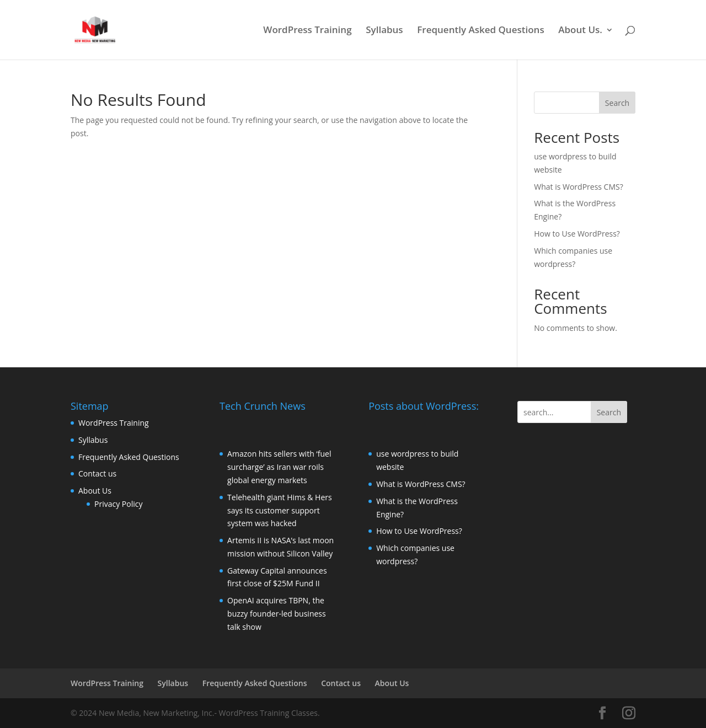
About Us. (580, 31)
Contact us (97, 473)
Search (617, 103)
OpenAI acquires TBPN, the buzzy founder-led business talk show (277, 614)
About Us (95, 491)
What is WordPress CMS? (579, 187)
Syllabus (384, 31)
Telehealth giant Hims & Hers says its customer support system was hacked (280, 510)
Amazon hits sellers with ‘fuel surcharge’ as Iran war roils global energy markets (279, 467)
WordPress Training (307, 31)
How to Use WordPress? (577, 234)
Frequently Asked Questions (480, 31)
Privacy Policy (118, 504)
